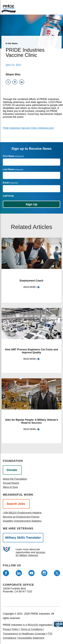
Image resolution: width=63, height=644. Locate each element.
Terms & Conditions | (32, 629)
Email (10, 183)
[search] (56, 8)
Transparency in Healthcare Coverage (24, 634)
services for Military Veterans (30, 554)
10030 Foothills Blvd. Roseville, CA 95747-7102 (17, 590)
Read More (30, 287)
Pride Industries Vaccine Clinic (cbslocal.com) (28, 128)
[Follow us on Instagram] (44, 573)
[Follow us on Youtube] (31, 573)
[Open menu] (45, 8)
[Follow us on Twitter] (57, 573)
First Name (13, 156)
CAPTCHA (8, 196)
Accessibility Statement (31, 638)
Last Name (13, 169)
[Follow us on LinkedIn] (19, 573)
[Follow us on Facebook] (6, 573)
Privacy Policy (11, 629)
